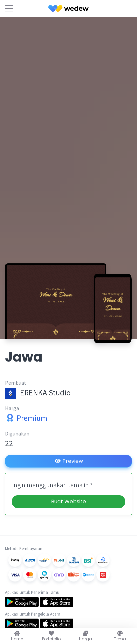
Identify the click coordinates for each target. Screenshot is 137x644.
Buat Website (68, 501)
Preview (69, 461)
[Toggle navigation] (9, 8)
